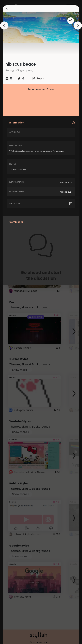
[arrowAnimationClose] (4, 25)
